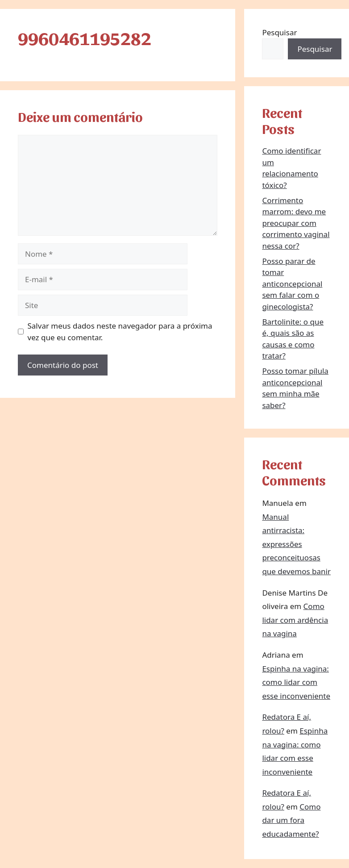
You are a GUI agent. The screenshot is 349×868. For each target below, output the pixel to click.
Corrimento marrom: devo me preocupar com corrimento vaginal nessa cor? (296, 223)
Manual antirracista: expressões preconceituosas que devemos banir (296, 544)
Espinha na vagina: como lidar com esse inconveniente (296, 682)
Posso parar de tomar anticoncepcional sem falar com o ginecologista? (292, 284)
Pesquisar (279, 32)
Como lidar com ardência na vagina (295, 620)
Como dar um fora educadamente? (291, 820)
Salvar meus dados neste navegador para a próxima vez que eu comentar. (120, 332)
